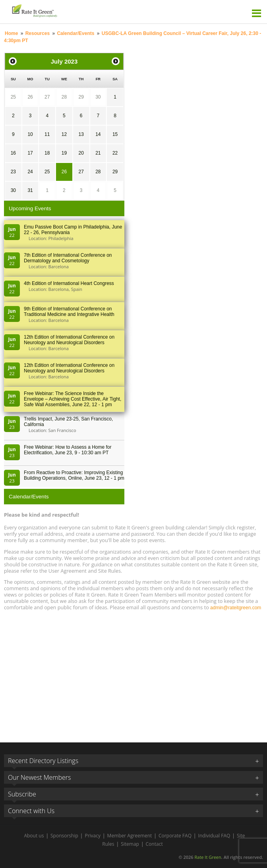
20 (81, 153)
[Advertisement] (133, 673)
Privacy (93, 836)
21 (98, 153)
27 (47, 97)
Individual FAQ (214, 836)
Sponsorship (64, 836)
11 (47, 134)
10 (30, 134)
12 (64, 134)
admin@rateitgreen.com (236, 608)
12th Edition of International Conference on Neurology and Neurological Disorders (69, 340)
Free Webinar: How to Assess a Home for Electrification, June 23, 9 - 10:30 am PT (68, 450)
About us (34, 836)
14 (98, 134)
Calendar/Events (75, 33)
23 (13, 172)
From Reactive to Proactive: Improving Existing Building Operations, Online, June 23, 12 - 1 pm (74, 475)
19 (64, 153)
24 (30, 172)
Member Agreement (130, 836)
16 (13, 153)
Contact (154, 844)
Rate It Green (208, 857)
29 (81, 97)
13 (81, 134)
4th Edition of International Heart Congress (69, 283)
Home (11, 33)
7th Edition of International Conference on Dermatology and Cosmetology (68, 258)
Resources (38, 33)
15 (115, 134)
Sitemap (130, 844)
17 (30, 153)
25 (13, 97)
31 (30, 190)
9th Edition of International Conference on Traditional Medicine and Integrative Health (69, 312)
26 (30, 97)
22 (115, 153)
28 (64, 97)
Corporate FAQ (175, 836)
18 (47, 153)
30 (98, 97)
